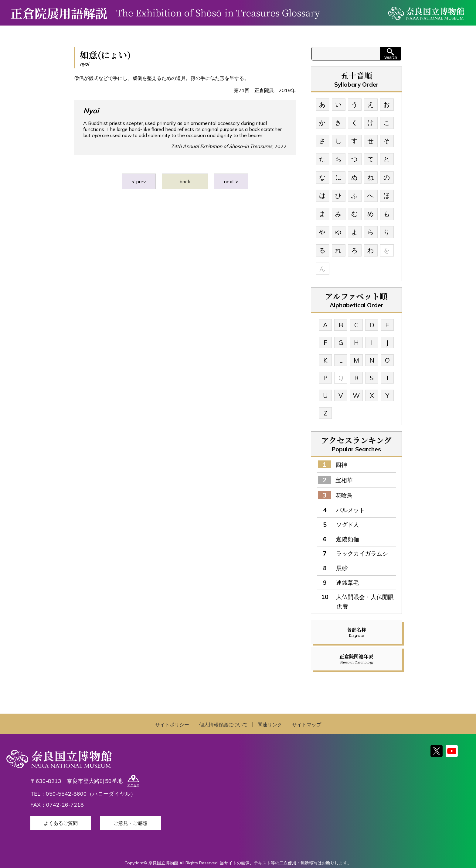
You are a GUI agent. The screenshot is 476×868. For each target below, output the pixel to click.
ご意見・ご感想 (131, 823)
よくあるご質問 (61, 823)
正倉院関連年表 (356, 659)
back (185, 181)
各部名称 (356, 632)
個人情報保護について (223, 725)
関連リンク (270, 725)
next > (231, 181)
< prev (139, 181)
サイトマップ (307, 725)
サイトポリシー (172, 725)
